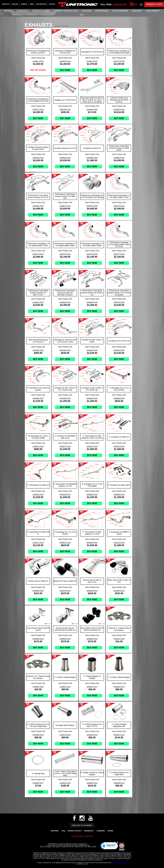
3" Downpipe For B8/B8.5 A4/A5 (119, 533)
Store (110, 831)
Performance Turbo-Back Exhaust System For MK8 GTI (65, 196)
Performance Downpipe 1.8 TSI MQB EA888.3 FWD (38, 245)
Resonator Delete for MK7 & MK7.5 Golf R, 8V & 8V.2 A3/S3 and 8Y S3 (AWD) (92, 100)
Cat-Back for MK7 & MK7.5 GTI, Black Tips (92, 389)
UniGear (137, 11)
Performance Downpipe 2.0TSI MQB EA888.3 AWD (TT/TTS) (119, 245)
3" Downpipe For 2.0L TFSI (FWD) (65, 533)
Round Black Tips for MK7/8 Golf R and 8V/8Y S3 (92, 629)
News (32, 4)
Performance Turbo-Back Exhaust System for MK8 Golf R (119, 148)
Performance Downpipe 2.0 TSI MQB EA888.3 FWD (119, 196)
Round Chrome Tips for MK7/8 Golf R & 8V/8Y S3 (65, 629)
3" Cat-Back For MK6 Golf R (119, 485)
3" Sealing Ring (38, 774)
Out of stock (38, 70)
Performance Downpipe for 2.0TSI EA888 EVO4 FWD (38, 100)
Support (55, 831)
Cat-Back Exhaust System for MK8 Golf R (38, 148)
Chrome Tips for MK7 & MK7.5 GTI (92, 581)
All (82, 15)
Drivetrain (102, 11)
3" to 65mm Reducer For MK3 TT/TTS (92, 725)
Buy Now (65, 70)
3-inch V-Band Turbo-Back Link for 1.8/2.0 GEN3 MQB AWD (65, 773)
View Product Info (38, 58)
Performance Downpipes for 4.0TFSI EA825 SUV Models (92, 196)
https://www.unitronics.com (119, 863)
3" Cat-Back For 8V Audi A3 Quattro (38, 389)
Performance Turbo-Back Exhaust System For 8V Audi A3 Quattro (119, 293)
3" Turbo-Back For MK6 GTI (38, 485)
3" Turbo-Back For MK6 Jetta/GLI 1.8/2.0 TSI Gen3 (92, 437)
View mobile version (82, 836)
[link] (109, 846)
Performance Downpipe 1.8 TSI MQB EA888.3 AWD (92, 245)
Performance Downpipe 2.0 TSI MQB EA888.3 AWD (65, 245)
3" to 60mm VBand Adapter (65, 677)
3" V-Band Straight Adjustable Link (119, 725)
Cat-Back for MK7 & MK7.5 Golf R (92, 341)
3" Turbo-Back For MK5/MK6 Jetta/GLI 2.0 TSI (65, 485)
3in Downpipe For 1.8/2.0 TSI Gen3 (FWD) (38, 437)
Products (6, 4)
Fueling (87, 11)
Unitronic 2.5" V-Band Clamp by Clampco (38, 677)
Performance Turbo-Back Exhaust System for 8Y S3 (38, 196)
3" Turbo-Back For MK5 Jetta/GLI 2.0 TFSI (92, 533)
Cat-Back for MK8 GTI (92, 148)
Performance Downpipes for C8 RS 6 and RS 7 (38, 52)
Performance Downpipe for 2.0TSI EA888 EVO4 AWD (119, 52)
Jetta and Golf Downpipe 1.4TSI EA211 (38, 341)
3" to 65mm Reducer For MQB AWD (119, 774)
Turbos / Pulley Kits (66, 11)
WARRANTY (89, 831)
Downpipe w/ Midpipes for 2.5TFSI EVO (65, 52)
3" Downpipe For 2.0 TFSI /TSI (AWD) (92, 485)
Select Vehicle (62, 26)
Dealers (15, 4)
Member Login (154, 4)
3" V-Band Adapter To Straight (92, 677)
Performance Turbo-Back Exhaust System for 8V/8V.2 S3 (92, 293)
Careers (101, 831)
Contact (52, 4)
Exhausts (23, 11)
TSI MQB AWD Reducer (65, 725)
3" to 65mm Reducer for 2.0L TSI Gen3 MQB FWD (38, 725)
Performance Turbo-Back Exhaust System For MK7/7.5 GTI (38, 293)
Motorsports (42, 4)
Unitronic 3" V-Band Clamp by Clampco (119, 629)
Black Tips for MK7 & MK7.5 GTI (119, 581)
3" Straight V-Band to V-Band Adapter (92, 774)
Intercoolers (41, 11)
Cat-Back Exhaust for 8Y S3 (65, 148)
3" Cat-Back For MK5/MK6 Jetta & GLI (65, 437)
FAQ (63, 831)
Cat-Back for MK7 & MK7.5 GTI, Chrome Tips (65, 389)
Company (24, 4)
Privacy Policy (75, 831)
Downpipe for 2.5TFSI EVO (92, 52)
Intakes (8, 11)
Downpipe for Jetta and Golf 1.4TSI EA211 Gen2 (65, 341)
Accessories (120, 11)
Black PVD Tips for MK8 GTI (65, 581)
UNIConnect (153, 11)
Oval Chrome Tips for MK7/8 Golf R (38, 629)
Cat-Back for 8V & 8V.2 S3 (119, 341)
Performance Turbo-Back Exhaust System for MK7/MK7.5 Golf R (65, 293)
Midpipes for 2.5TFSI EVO (65, 100)
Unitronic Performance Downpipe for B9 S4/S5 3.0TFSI (119, 100)
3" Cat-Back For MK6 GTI (119, 437)
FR (141, 5)
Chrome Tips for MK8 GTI (38, 581)
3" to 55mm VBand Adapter (119, 677)
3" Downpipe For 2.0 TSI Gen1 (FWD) (119, 389)
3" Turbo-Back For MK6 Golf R (38, 533)
